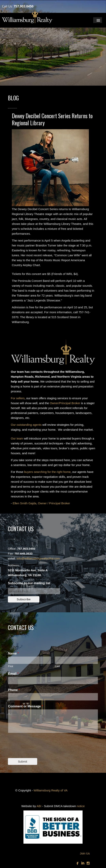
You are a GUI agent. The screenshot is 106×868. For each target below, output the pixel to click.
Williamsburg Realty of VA (50, 790)
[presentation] (38, 752)
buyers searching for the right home (47, 472)
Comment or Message (26, 706)
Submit (23, 761)
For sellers (18, 398)
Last (57, 666)
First (11, 666)
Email (13, 674)
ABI (39, 806)
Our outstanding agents (26, 425)
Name (13, 653)
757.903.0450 (24, 6)
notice (81, 806)
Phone (14, 690)
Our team (17, 438)
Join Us (85, 853)
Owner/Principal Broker (65, 403)
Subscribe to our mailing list (29, 583)
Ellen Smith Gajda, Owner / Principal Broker (41, 503)
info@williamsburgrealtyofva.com (38, 558)
